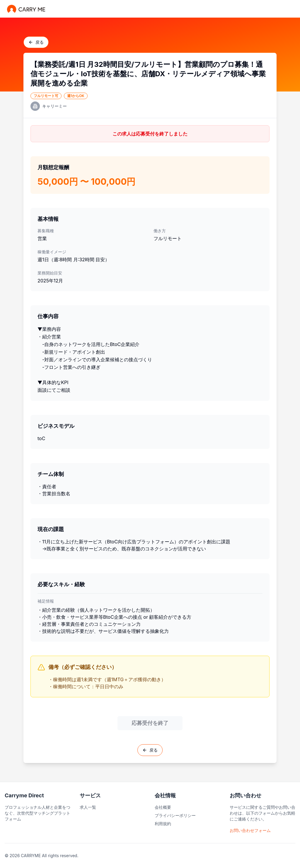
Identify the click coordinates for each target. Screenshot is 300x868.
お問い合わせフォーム (250, 830)
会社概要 (163, 807)
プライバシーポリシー (175, 815)
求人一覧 (88, 807)
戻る (36, 42)
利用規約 (163, 824)
